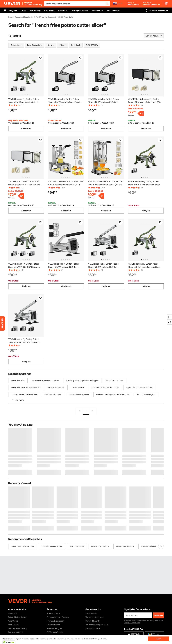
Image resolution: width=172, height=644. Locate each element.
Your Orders (13, 621)
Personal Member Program (58, 617)
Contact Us (13, 613)
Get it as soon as (15, 123)
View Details (66, 286)
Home (10, 17)
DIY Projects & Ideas (55, 632)
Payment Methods (16, 632)
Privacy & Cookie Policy (132, 623)
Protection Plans (53, 613)
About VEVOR (91, 613)
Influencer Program (55, 628)
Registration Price (93, 628)
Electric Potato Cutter (66, 17)
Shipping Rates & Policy (18, 628)
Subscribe (158, 615)
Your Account (14, 625)
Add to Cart (26, 128)
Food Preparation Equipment (46, 17)
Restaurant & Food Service (24, 17)
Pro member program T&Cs (97, 625)
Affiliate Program (54, 625)
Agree (159, 639)
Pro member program (56, 621)
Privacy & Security (93, 621)
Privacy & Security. (100, 639)
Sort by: (149, 36)
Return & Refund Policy (17, 617)
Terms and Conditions (94, 617)
